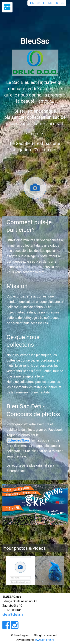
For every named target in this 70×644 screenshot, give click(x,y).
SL (62, 3)
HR (32, 3)
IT (44, 3)
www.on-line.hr (45, 640)
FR (56, 3)
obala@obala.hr (13, 615)
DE (50, 3)
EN (39, 3)
